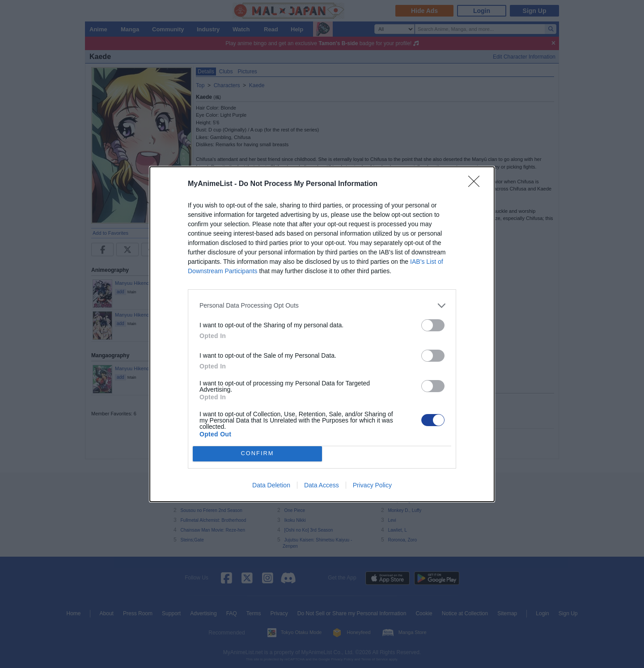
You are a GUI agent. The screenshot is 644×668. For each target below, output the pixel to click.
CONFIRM (257, 454)
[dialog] (322, 334)
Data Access (322, 485)
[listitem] (322, 306)
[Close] (477, 184)
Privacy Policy (372, 485)
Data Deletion (271, 485)
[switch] (433, 325)
